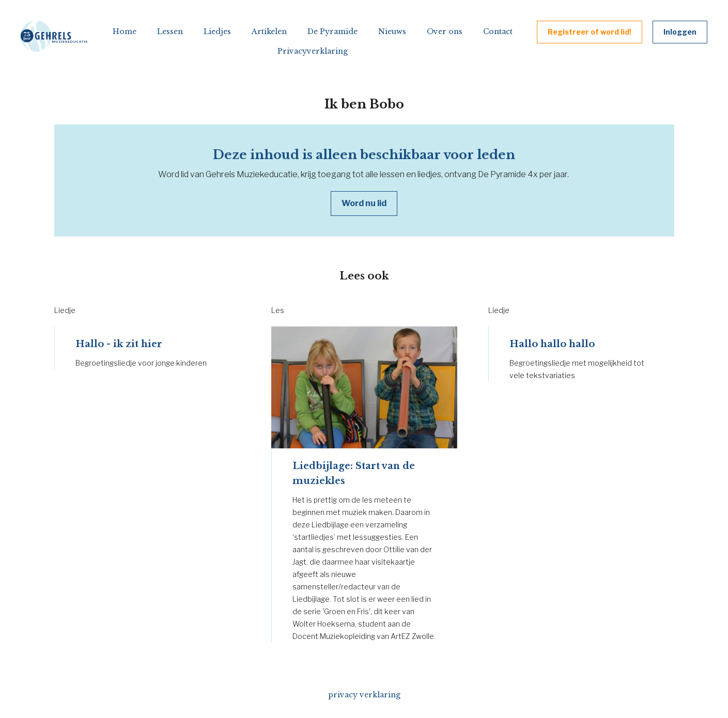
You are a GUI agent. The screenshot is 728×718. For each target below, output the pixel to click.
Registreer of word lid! (590, 32)
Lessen (170, 32)
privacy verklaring (364, 695)
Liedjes (217, 32)
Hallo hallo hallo (552, 344)
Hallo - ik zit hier (119, 344)
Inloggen (680, 32)
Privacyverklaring (313, 51)
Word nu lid (364, 203)
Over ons (445, 32)
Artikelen (269, 32)
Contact (498, 32)
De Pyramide (332, 32)
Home (125, 32)
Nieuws (392, 32)
